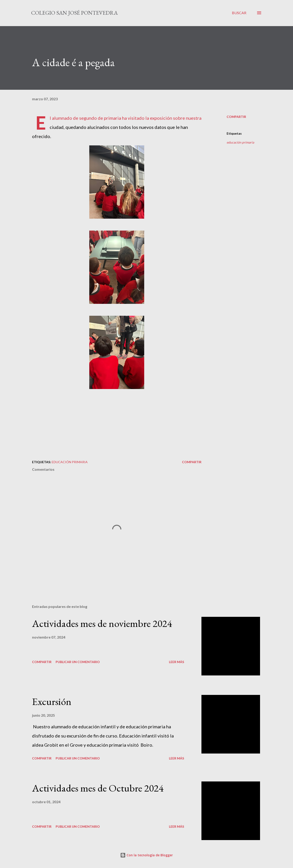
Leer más (176, 662)
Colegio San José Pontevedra (74, 13)
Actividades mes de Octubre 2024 (98, 788)
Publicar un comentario (78, 662)
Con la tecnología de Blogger (146, 855)
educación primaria (240, 142)
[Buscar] (239, 13)
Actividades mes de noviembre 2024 (102, 623)
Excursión (52, 701)
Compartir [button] (236, 117)
